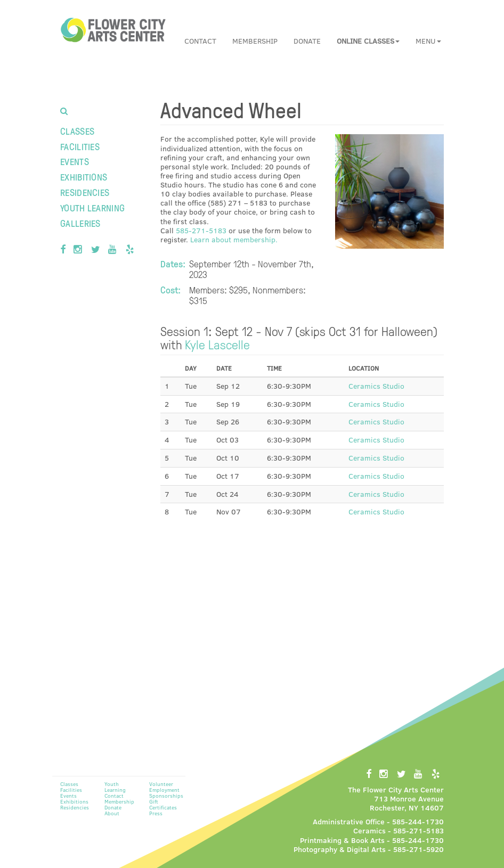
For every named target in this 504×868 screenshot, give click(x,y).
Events (75, 161)
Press (156, 813)
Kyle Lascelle (217, 344)
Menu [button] (428, 41)
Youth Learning (92, 207)
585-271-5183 (201, 230)
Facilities (80, 146)
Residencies (85, 192)
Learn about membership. (234, 239)
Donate (307, 41)
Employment (164, 790)
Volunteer (161, 784)
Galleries (80, 223)
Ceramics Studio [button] (376, 386)
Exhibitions (84, 177)
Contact (200, 41)
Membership (255, 41)
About (112, 813)
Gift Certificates (163, 804)
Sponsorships (166, 796)
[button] (368, 41)
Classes (77, 131)
